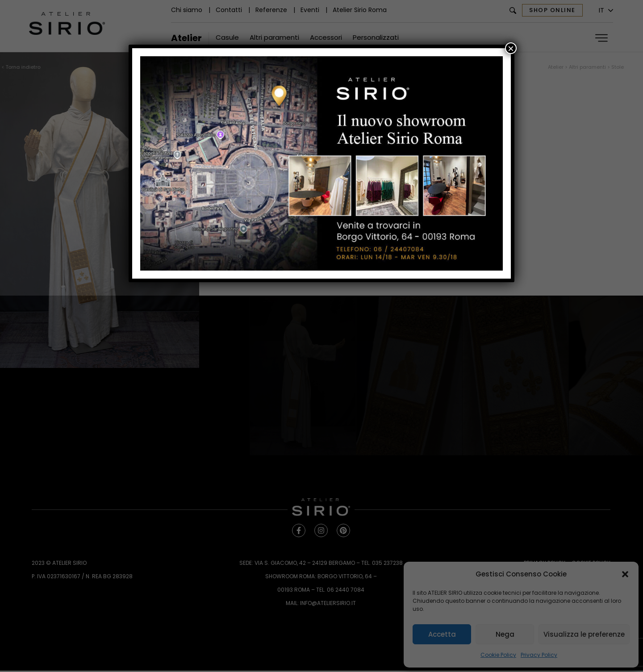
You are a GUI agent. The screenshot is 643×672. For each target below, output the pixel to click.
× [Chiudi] (511, 48)
